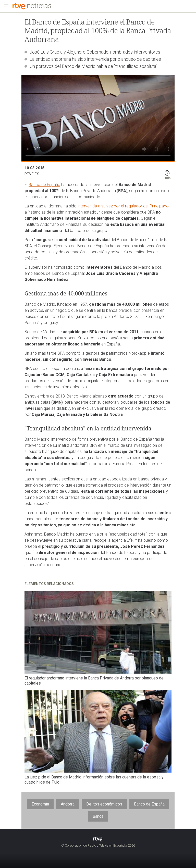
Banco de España (44, 185)
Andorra (68, 804)
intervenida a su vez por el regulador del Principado (123, 206)
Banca (98, 816)
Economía (40, 804)
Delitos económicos (104, 804)
